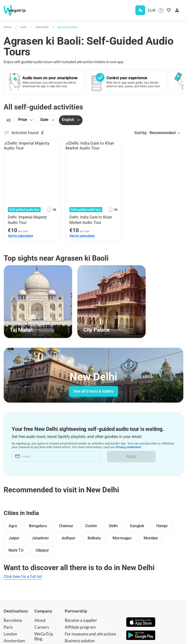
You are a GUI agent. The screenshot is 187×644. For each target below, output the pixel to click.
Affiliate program (80, 627)
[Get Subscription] (140, 10)
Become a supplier (81, 620)
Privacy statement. (129, 447)
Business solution (80, 641)
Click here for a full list (23, 577)
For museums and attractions (90, 634)
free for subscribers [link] (21, 236)
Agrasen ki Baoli (68, 27)
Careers (42, 627)
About (40, 620)
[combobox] (86, 11)
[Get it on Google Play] (141, 636)
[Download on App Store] (141, 623)
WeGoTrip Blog (44, 636)
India (23, 27)
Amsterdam (14, 641)
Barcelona (13, 620)
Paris (8, 627)
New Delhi (42, 27)
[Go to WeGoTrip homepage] (17, 10)
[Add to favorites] (54, 146)
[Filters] (9, 120)
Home (8, 27)
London (10, 634)
